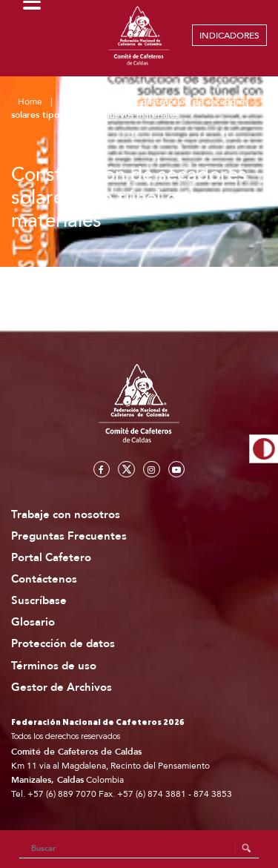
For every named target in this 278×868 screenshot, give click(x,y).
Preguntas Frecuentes (69, 536)
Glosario (33, 622)
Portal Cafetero (51, 558)
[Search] (139, 849)
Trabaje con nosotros (66, 515)
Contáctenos (44, 579)
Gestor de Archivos (62, 688)
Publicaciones (89, 102)
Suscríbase (39, 601)
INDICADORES (229, 36)
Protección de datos (63, 644)
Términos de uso (54, 666)
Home (30, 102)
